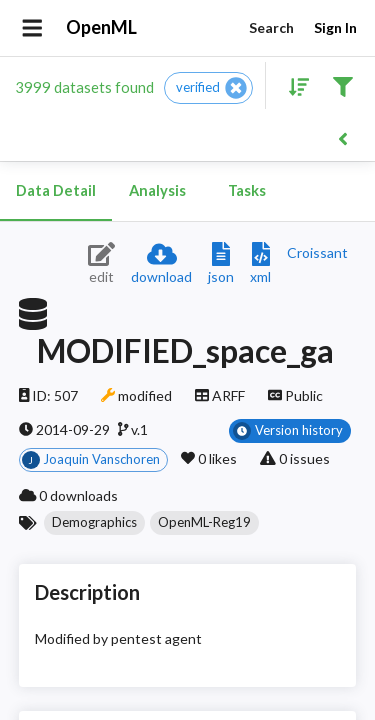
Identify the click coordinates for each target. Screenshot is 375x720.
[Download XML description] (260, 264)
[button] (208, 88)
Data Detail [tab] (56, 191)
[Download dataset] (161, 264)
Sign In (335, 28)
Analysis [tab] (157, 191)
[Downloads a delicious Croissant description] (317, 252)
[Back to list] (342, 137)
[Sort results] (293, 85)
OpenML (102, 28)
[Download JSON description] (221, 264)
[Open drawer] (32, 28)
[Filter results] (342, 85)
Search (271, 28)
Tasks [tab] (247, 191)
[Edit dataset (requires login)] (101, 264)
